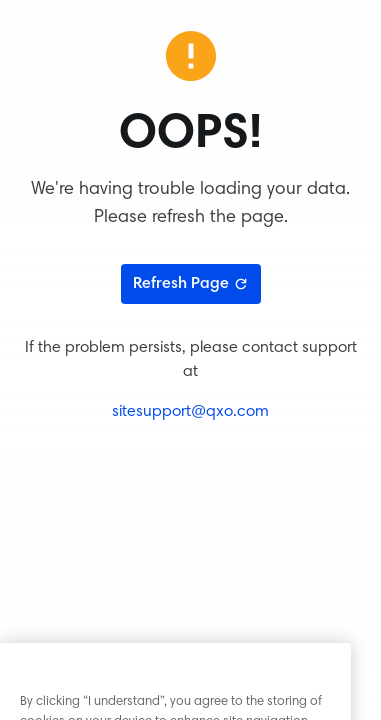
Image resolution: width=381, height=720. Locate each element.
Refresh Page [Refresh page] (191, 284)
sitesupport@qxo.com (190, 412)
